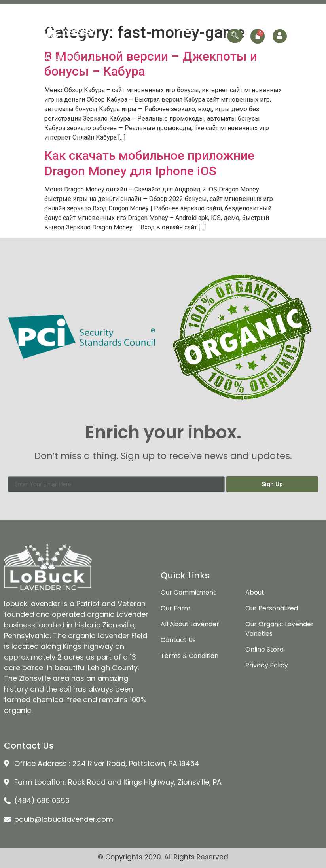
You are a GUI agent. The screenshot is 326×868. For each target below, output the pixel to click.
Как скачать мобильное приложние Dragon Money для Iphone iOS (149, 163)
